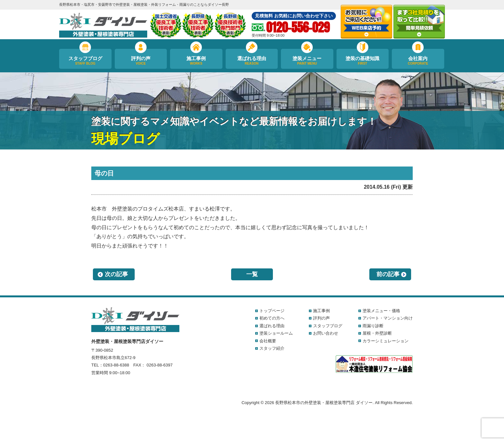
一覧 (252, 274)
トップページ (272, 311)
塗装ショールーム (276, 333)
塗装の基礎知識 (363, 61)
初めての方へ (272, 318)
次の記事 (116, 274)
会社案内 (418, 61)
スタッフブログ (85, 61)
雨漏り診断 (373, 326)
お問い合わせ (326, 333)
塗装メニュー (307, 61)
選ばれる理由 (252, 61)
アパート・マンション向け (388, 318)
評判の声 (141, 61)
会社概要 (268, 341)
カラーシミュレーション (386, 341)
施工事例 (196, 61)
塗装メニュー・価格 (381, 311)
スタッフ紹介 (272, 348)
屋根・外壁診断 (377, 333)
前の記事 (388, 274)
